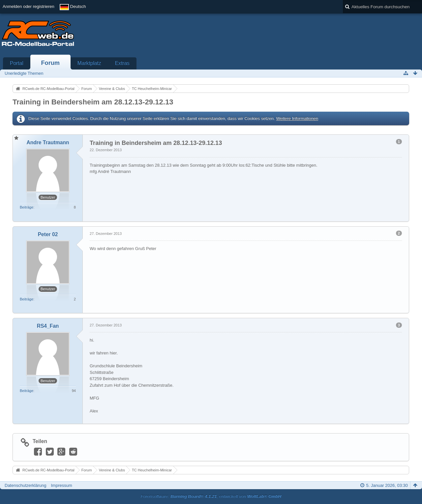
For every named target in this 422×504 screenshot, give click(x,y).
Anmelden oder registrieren (29, 6)
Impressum (61, 485)
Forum (50, 63)
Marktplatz (89, 63)
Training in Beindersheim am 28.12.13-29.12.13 (93, 102)
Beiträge (27, 207)
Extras (122, 63)
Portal (17, 63)
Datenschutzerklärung (25, 485)
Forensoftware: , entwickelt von (211, 496)
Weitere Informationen (297, 118)
